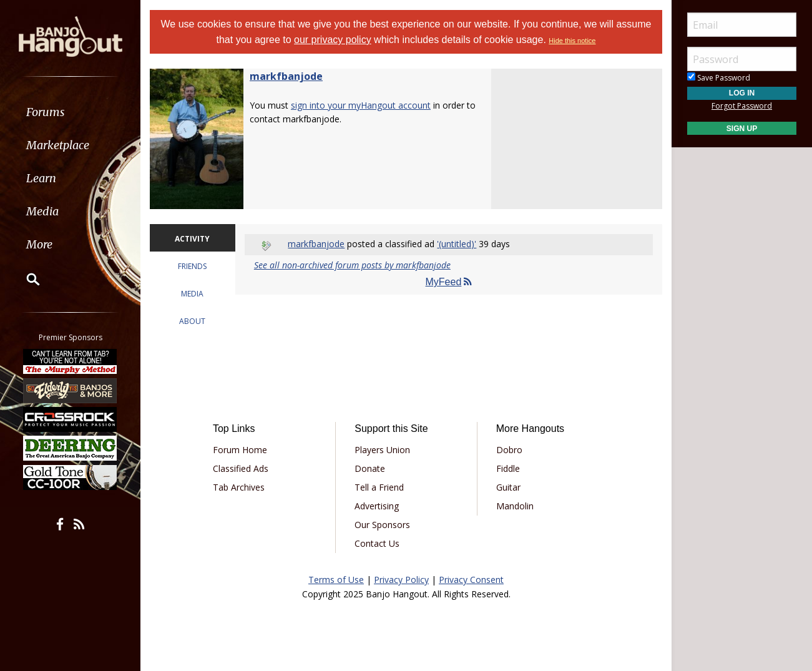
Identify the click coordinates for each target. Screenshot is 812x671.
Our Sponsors (382, 525)
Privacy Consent (471, 580)
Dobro (509, 450)
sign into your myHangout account (361, 105)
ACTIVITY (192, 239)
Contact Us (377, 543)
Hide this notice (572, 41)
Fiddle (508, 468)
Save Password (719, 78)
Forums (46, 112)
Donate (370, 468)
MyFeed (449, 282)
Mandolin (515, 506)
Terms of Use (336, 580)
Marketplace (58, 145)
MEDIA (192, 294)
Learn (41, 178)
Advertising (377, 506)
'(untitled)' (457, 244)
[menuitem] (70, 112)
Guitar (508, 487)
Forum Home (240, 450)
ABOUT (192, 321)
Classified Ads (241, 468)
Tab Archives (239, 487)
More (39, 244)
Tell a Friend (379, 487)
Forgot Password (742, 106)
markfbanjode (286, 76)
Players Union (382, 450)
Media (42, 211)
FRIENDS (192, 266)
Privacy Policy (401, 580)
